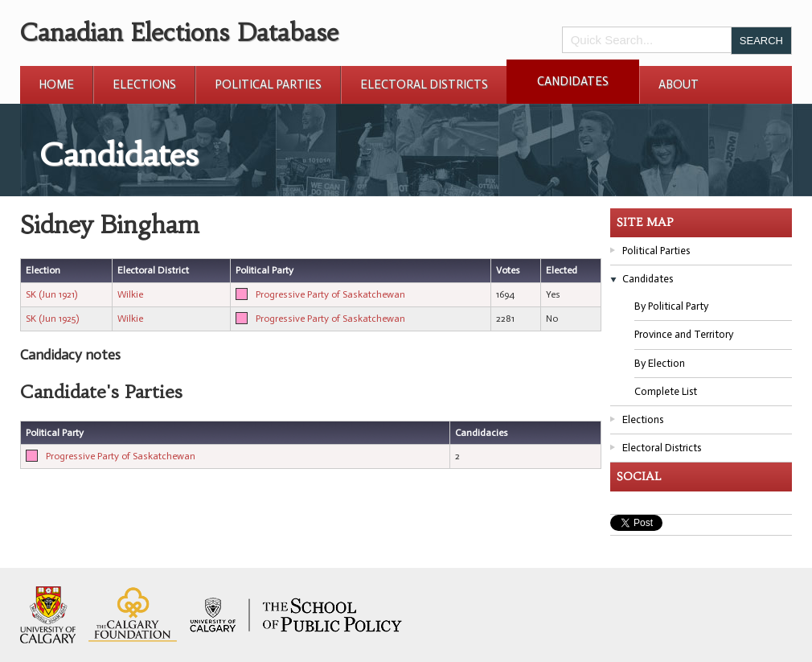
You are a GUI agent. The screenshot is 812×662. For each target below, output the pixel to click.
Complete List (666, 391)
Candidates (573, 81)
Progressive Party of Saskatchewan (330, 294)
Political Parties (268, 84)
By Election (660, 363)
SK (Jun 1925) (52, 319)
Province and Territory (684, 334)
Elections (144, 84)
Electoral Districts (424, 84)
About (679, 84)
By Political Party (671, 306)
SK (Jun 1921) (51, 294)
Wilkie (130, 294)
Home (56, 84)
